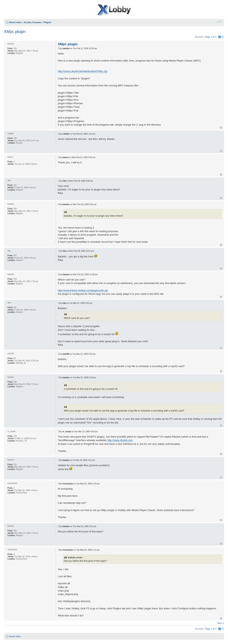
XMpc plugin (15, 32)
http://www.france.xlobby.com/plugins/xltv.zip (83, 290)
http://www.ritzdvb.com (120, 440)
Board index (15, 22)
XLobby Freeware (33, 22)
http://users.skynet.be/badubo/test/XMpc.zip (83, 71)
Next (219, 623)
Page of (211, 37)
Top (221, 128)
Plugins (47, 22)
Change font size (219, 22)
